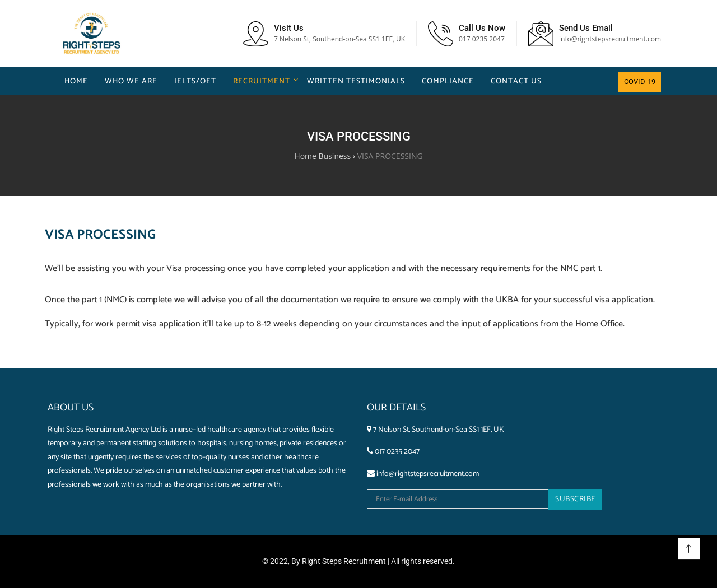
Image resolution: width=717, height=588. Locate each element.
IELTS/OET (195, 81)
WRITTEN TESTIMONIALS (356, 81)
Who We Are (131, 81)
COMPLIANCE (448, 81)
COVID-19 (640, 81)
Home (76, 81)
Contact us (516, 81)
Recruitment (262, 81)
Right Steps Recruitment (344, 561)
